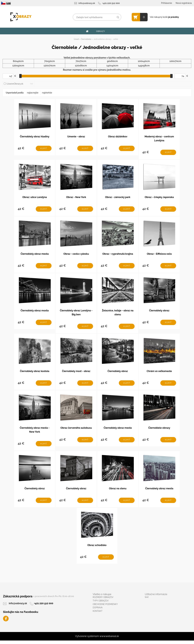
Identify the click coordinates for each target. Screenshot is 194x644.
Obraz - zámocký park (118, 198)
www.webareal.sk (109, 640)
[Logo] (21, 17)
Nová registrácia (184, 3)
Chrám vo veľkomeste (159, 373)
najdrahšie (47, 93)
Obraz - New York (76, 198)
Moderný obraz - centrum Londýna (159, 139)
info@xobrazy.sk (87, 3)
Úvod (76, 39)
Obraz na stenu (118, 491)
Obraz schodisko (97, 548)
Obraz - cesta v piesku (76, 255)
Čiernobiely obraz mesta (35, 255)
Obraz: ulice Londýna (35, 198)
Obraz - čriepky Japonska (159, 198)
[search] (118, 17)
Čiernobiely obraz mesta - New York (35, 432)
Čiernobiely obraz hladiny (35, 137)
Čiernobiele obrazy (159, 430)
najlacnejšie (33, 93)
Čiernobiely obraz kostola (35, 373)
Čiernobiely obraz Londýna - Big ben (76, 314)
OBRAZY (101, 31)
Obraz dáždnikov (118, 137)
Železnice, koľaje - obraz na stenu (118, 314)
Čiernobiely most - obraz (76, 373)
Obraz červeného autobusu (76, 430)
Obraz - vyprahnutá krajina (118, 255)
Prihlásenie (167, 3)
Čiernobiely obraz (159, 312)
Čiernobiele (86, 39)
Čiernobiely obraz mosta (35, 312)
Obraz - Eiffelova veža (159, 255)
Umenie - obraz (76, 137)
